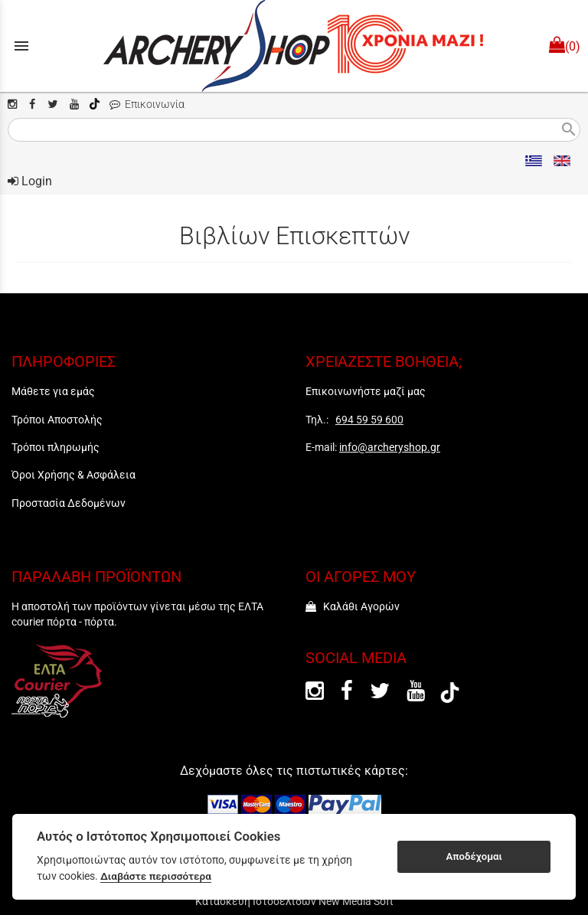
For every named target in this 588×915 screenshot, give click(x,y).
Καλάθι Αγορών (353, 606)
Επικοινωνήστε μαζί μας (366, 391)
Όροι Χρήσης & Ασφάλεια (73, 475)
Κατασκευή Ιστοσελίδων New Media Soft (294, 901)
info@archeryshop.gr (390, 447)
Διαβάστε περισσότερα (156, 876)
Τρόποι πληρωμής (56, 447)
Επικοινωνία (147, 105)
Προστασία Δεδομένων (69, 503)
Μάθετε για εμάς (53, 391)
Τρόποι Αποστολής (57, 420)
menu (21, 46)
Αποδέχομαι (474, 856)
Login (30, 181)
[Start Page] (294, 46)
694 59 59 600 (369, 420)
